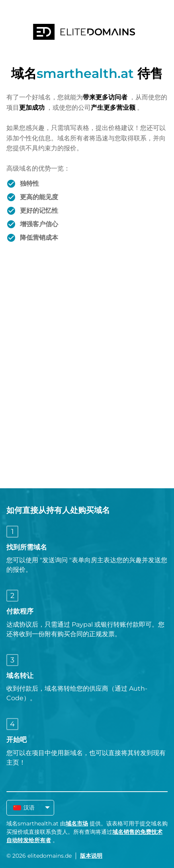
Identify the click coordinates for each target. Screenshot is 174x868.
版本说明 (91, 856)
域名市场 (77, 823)
